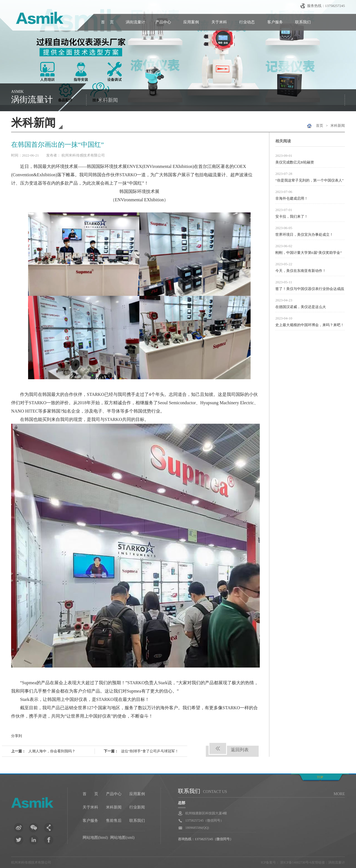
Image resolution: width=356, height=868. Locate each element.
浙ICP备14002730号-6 (295, 862)
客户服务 (275, 22)
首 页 (107, 22)
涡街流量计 (135, 22)
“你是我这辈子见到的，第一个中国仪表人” (310, 180)
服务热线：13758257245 (326, 6)
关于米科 (219, 22)
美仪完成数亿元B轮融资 (295, 162)
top (320, 777)
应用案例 (191, 22)
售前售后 (114, 821)
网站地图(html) (95, 838)
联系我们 (303, 22)
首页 (320, 126)
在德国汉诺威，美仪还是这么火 (301, 307)
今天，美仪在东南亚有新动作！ (301, 271)
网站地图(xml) (122, 838)
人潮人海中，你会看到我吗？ (52, 751)
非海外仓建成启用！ (292, 198)
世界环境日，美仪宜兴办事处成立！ (304, 235)
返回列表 (240, 750)
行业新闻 (137, 807)
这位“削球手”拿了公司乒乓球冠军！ (150, 751)
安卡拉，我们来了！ (292, 216)
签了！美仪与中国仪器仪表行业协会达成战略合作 (310, 289)
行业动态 (247, 22)
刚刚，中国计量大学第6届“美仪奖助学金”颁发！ (309, 253)
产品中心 (163, 22)
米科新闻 (108, 100)
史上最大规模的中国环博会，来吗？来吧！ (310, 325)
